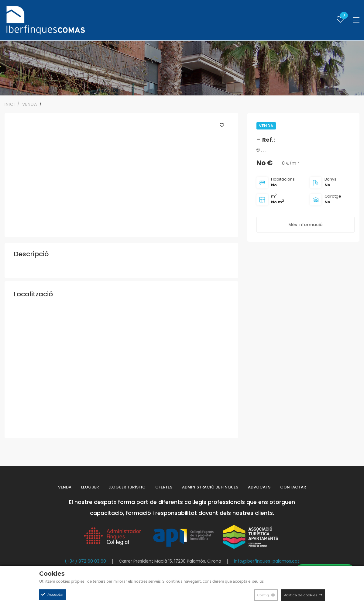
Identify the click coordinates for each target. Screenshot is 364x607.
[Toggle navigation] (356, 20)
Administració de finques (210, 487)
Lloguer (90, 487)
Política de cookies (300, 595)
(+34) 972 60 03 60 (85, 561)
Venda (65, 487)
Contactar (293, 487)
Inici (10, 104)
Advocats (259, 487)
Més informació (306, 225)
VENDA (30, 104)
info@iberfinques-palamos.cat (267, 561)
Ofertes (164, 487)
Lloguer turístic (127, 487)
